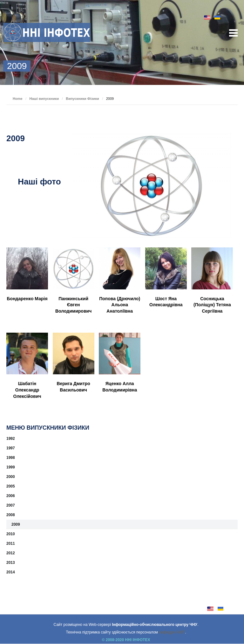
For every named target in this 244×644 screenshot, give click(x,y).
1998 (11, 458)
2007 (11, 505)
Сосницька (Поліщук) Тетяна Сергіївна (212, 305)
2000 (11, 477)
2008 (11, 515)
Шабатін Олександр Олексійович (27, 390)
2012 (11, 553)
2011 (11, 544)
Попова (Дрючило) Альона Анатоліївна (120, 305)
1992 (11, 439)
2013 (11, 563)
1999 (11, 467)
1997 (11, 448)
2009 (16, 524)
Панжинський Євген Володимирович (73, 305)
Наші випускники (44, 99)
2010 (11, 534)
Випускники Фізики (82, 99)
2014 (11, 572)
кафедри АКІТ (172, 632)
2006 (11, 496)
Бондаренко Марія (27, 299)
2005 (11, 486)
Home (18, 99)
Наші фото (39, 182)
